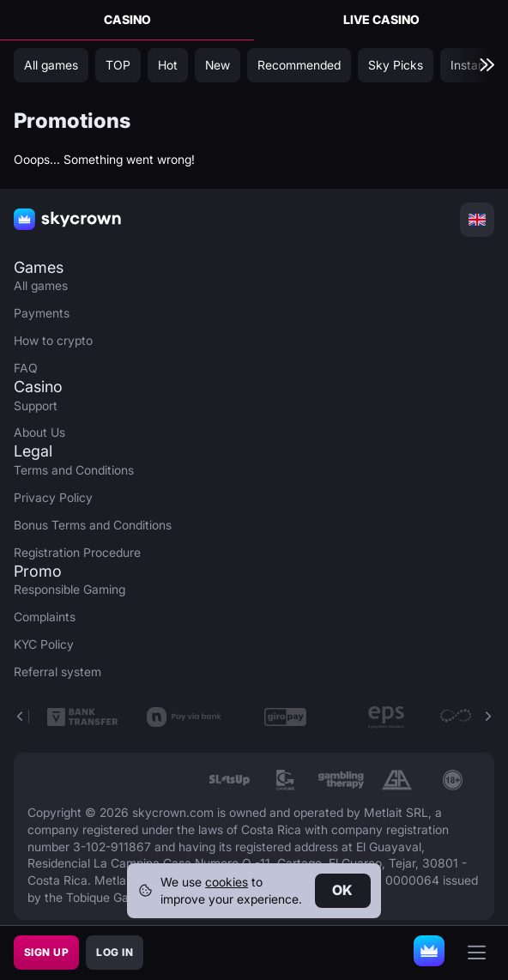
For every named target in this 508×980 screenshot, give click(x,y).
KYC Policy (44, 644)
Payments (42, 313)
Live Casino (381, 19)
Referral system (57, 671)
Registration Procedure (77, 552)
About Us (39, 432)
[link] (230, 780)
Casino (127, 19)
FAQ (26, 368)
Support (36, 405)
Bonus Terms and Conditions (93, 525)
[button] (487, 717)
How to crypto (53, 340)
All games (41, 285)
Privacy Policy (53, 497)
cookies (227, 882)
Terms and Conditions (74, 470)
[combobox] (477, 220)
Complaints (45, 617)
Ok (343, 890)
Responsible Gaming (70, 589)
